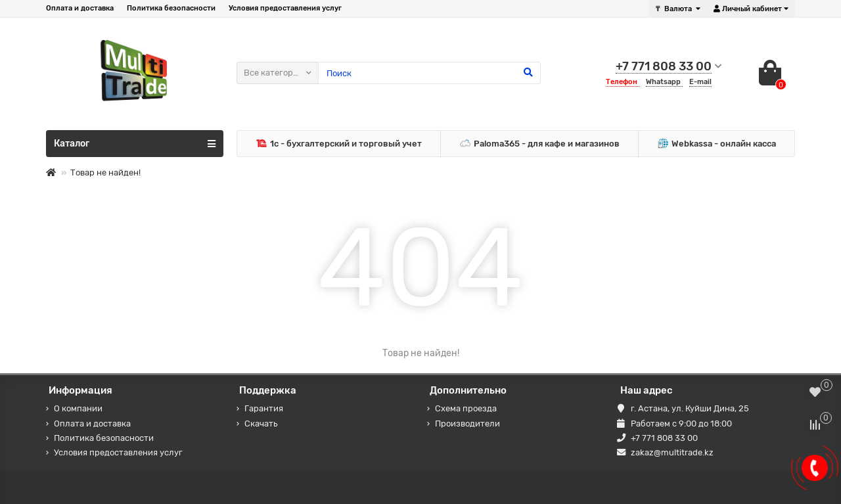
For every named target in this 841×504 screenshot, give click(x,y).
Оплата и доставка (80, 8)
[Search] (429, 73)
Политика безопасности (171, 8)
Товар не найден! (105, 172)
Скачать (261, 424)
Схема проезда (466, 408)
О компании (78, 408)
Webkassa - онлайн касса (717, 144)
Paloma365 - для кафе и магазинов (540, 144)
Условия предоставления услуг (285, 8)
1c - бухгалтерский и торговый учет (339, 144)
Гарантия (264, 408)
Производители (467, 424)
